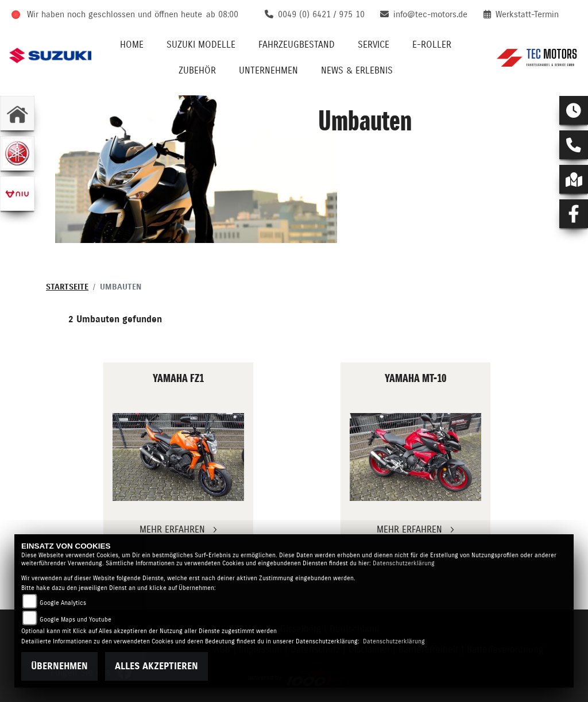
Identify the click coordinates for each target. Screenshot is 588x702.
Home (132, 45)
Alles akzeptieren (156, 666)
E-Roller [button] (432, 45)
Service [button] (374, 45)
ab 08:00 (222, 15)
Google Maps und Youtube (76, 620)
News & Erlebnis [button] (357, 71)
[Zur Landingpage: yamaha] (17, 153)
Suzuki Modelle (201, 45)
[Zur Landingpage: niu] (17, 194)
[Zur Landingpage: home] (17, 113)
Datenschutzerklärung (404, 563)
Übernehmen (59, 666)
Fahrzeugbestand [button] (297, 45)
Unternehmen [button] (268, 71)
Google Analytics (63, 603)
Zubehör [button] (197, 71)
